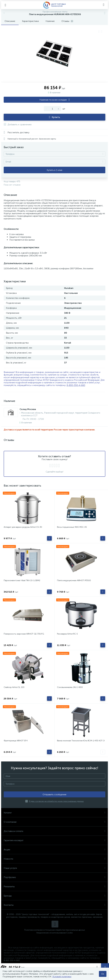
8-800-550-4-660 (76, 385)
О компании (54, 822)
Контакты (54, 905)
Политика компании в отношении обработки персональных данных (55, 930)
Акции (54, 850)
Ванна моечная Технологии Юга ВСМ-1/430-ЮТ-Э (81, 741)
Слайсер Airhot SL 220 (14, 687)
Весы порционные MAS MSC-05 (72, 527)
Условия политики (62, 977)
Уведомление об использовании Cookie (54, 933)
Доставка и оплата (54, 831)
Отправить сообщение (54, 794)
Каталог (54, 813)
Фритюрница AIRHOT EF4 (16, 741)
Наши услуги (54, 868)
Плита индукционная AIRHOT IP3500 (74, 580)
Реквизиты (54, 886)
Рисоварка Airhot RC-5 (67, 634)
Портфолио (54, 877)
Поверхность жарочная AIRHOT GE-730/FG (24, 634)
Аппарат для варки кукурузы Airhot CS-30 (23, 527)
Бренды (54, 896)
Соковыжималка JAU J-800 (70, 687)
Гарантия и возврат (54, 840)
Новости (54, 859)
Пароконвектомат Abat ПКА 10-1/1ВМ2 (22, 580)
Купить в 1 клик (55, 170)
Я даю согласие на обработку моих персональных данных (56, 801)
